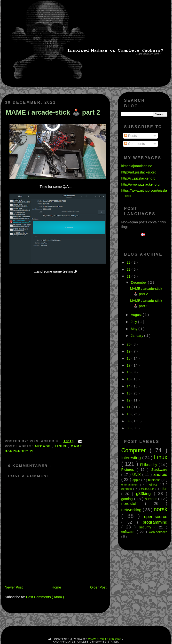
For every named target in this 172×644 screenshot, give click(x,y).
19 (129, 351)
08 (129, 428)
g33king (145, 494)
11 (129, 407)
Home (56, 587)
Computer (135, 450)
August (137, 315)
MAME (77, 446)
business (155, 480)
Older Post (98, 587)
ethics (154, 484)
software (129, 532)
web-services (158, 532)
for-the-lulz (148, 489)
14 (129, 386)
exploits (127, 489)
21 (129, 276)
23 (129, 262)
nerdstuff (133, 503)
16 (129, 372)
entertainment (131, 485)
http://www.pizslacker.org (140, 184)
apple (137, 480)
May (135, 329)
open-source (156, 517)
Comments (135, 144)
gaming (128, 499)
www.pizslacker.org (105, 639)
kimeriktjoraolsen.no (137, 166)
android (160, 474)
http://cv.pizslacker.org (138, 178)
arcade (43, 446)
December (139, 283)
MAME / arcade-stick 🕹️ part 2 (53, 112)
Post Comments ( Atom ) (45, 597)
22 (129, 269)
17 (129, 365)
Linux (62, 446)
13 (129, 393)
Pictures (129, 470)
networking (132, 510)
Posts (131, 136)
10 (129, 414)
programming (155, 522)
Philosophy (149, 465)
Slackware (159, 470)
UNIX (137, 475)
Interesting (132, 458)
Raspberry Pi (19, 451)
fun (165, 489)
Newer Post (14, 587)
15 (129, 379)
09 (129, 421)
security (147, 527)
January (137, 336)
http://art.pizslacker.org (139, 172)
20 (129, 344)
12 (129, 400)
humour (152, 499)
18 (129, 358)
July (134, 322)
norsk (160, 509)
